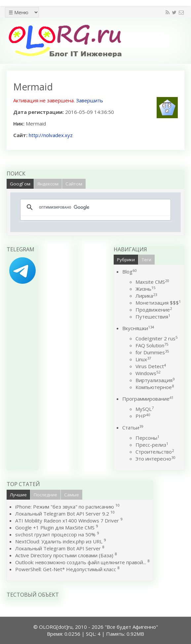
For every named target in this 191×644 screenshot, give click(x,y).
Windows (148, 373)
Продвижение (154, 310)
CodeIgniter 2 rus (156, 338)
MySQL (145, 409)
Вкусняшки (138, 328)
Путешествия (153, 317)
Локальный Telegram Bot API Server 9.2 (62, 514)
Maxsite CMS (152, 282)
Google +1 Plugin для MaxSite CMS (55, 527)
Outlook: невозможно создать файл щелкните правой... (81, 562)
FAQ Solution (152, 345)
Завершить (90, 100)
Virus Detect (151, 366)
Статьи (133, 427)
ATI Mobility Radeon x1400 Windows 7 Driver (67, 520)
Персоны (147, 438)
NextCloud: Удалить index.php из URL (59, 541)
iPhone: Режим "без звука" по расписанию (65, 507)
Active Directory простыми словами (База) (64, 555)
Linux (143, 359)
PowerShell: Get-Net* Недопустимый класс (66, 569)
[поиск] (95, 207)
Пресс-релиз (152, 445)
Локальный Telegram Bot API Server (58, 548)
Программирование (148, 399)
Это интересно (155, 459)
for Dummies (152, 352)
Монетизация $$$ (158, 303)
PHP (143, 416)
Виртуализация (155, 380)
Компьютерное (155, 387)
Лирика (146, 296)
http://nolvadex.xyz (51, 135)
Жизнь (145, 289)
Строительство (155, 452)
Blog (129, 272)
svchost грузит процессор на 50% (55, 534)
